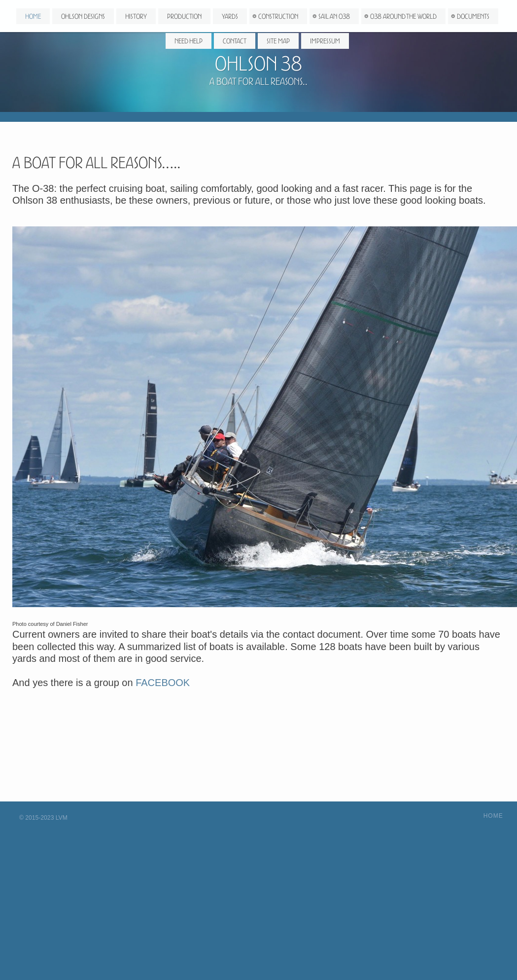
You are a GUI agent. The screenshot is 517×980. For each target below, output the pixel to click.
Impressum (325, 42)
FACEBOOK (163, 683)
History (136, 17)
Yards (230, 17)
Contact (235, 42)
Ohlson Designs (83, 17)
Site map (278, 42)
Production (184, 17)
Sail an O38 (334, 17)
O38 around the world (403, 17)
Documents (473, 17)
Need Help (189, 42)
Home (33, 17)
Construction (278, 17)
